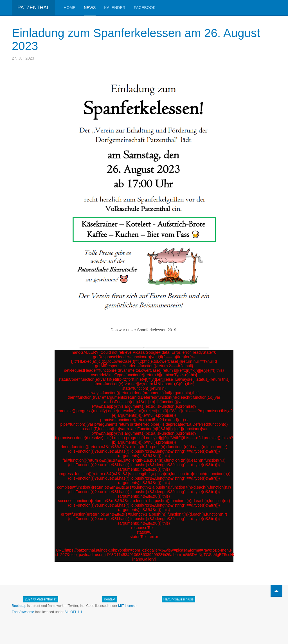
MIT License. (128, 606)
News (90, 8)
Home (69, 8)
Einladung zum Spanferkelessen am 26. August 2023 (136, 39)
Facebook (145, 8)
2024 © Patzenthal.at (40, 599)
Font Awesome (23, 612)
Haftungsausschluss (178, 599)
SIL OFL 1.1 (73, 612)
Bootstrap (19, 606)
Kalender (115, 8)
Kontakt (110, 599)
